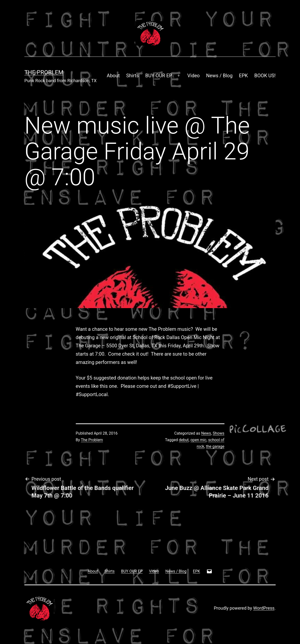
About (113, 76)
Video (194, 76)
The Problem (44, 72)
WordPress (264, 608)
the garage (215, 446)
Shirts (133, 76)
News (206, 433)
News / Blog (219, 76)
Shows (219, 433)
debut (184, 440)
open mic (198, 440)
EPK (244, 76)
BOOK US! (265, 76)
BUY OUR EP (159, 76)
